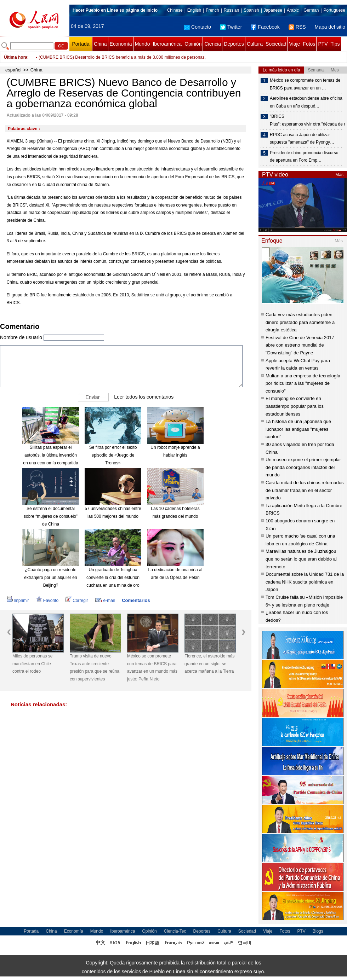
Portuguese (334, 10)
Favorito (47, 601)
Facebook (265, 27)
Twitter (231, 27)
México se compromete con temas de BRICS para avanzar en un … (305, 84)
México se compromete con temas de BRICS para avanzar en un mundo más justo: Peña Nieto (152, 668)
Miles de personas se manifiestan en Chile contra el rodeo (32, 664)
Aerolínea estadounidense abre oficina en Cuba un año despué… (306, 102)
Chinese (175, 10)
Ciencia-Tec (175, 931)
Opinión (193, 44)
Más (339, 175)
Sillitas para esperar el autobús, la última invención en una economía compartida (50, 455)
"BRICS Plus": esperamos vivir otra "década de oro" (307, 120)
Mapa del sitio (330, 27)
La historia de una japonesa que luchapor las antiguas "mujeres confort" (298, 429)
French (212, 10)
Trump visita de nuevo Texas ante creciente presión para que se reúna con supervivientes (95, 668)
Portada (81, 44)
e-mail (105, 601)
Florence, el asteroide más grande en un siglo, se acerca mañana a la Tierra (209, 664)
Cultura (255, 44)
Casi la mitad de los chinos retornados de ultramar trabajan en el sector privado (305, 490)
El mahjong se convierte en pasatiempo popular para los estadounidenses (295, 406)
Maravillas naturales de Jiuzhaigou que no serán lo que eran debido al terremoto (301, 559)
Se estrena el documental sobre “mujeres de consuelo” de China (51, 516)
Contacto (198, 27)
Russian (231, 10)
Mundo (143, 44)
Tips (335, 44)
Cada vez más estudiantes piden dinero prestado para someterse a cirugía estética (300, 322)
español (13, 70)
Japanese (273, 10)
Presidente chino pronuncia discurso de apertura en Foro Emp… (304, 157)
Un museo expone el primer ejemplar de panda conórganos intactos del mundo (303, 467)
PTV (323, 44)
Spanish (251, 10)
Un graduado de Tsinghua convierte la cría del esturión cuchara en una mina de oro (113, 577)
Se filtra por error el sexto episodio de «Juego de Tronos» (113, 455)
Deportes (234, 44)
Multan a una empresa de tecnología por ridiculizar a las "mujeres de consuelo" (303, 383)
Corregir (77, 601)
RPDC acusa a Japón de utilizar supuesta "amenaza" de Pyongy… (302, 139)
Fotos (309, 44)
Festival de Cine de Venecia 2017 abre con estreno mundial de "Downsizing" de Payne (300, 345)
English (194, 10)
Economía (121, 44)
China (100, 44)
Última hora (16, 57)
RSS (297, 27)
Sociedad (276, 44)
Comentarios (136, 600)
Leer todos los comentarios (144, 397)
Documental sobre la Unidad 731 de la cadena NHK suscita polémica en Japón (305, 582)
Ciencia (213, 44)
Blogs (318, 931)
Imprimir (18, 601)
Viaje (294, 44)
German (311, 10)
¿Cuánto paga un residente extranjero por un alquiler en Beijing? (50, 577)
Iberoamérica (167, 44)
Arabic (293, 10)
